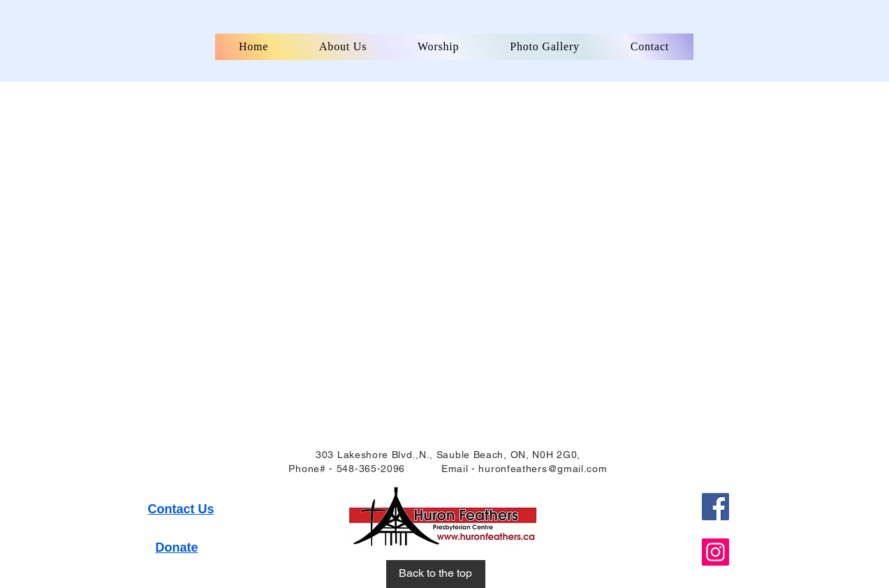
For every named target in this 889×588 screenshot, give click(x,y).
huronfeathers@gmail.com (543, 469)
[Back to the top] (436, 574)
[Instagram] (715, 552)
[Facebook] (715, 507)
